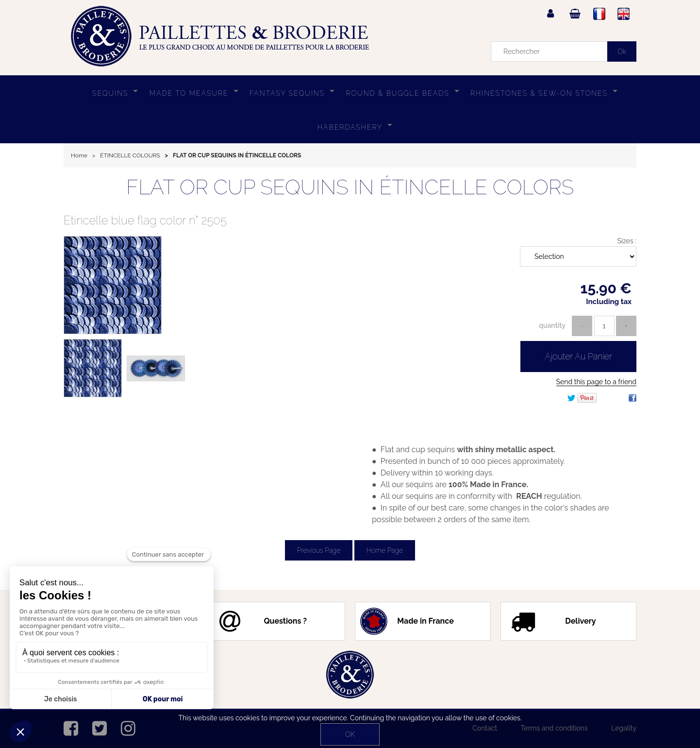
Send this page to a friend (596, 382)
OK (350, 734)
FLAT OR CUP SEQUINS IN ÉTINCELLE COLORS (350, 187)
